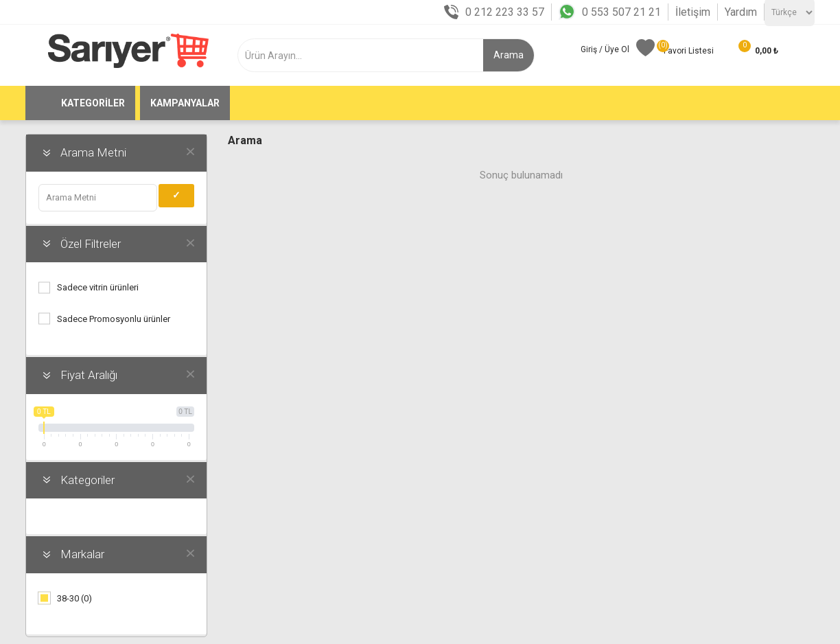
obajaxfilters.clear (190, 151)
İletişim (693, 12)
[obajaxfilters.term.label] (98, 198)
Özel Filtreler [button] (91, 244)
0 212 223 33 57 (505, 12)
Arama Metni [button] (93, 152)
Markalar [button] (82, 554)
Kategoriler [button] (87, 480)
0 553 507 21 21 (621, 12)
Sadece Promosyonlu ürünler (114, 319)
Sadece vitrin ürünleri (98, 287)
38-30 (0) (74, 598)
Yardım (741, 12)
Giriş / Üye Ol (605, 49)
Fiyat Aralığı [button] (89, 375)
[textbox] (371, 55)
